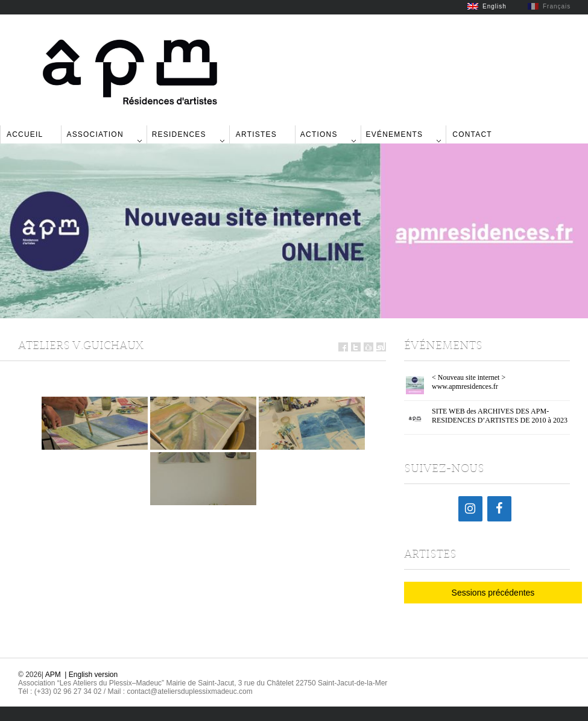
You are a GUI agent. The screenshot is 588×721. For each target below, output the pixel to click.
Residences (179, 134)
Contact (472, 134)
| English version (91, 675)
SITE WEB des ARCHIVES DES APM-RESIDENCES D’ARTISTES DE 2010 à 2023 (500, 416)
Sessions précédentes (493, 593)
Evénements (395, 134)
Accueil (25, 134)
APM (53, 675)
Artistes (256, 134)
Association (95, 134)
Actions (319, 134)
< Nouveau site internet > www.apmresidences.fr (469, 382)
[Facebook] (499, 509)
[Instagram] (470, 509)
